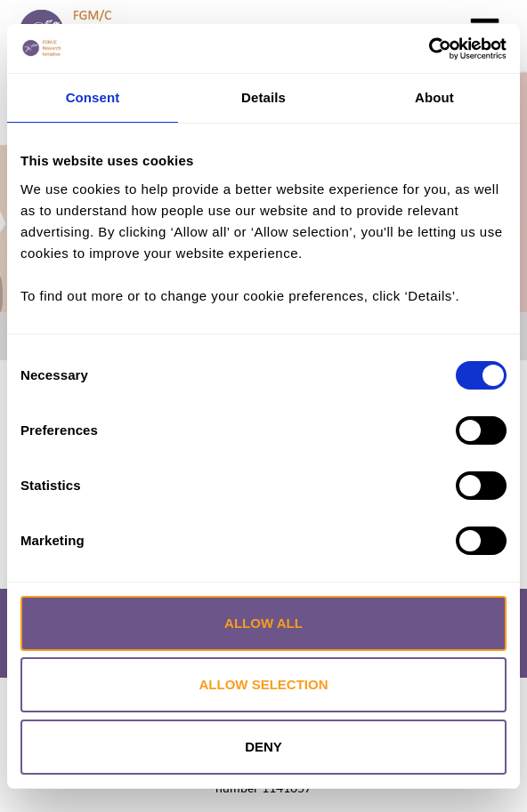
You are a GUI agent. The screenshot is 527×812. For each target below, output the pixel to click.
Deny (263, 747)
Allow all (263, 623)
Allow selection (264, 684)
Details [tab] (263, 97)
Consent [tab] (93, 97)
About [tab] (434, 97)
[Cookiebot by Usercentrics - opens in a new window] (429, 49)
